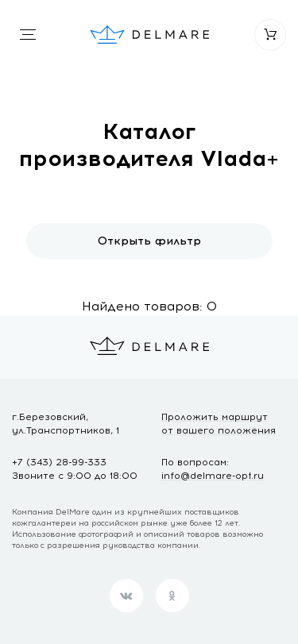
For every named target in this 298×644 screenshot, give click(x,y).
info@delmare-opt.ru (213, 476)
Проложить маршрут (219, 424)
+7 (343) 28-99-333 (59, 462)
